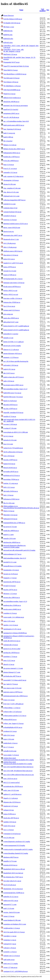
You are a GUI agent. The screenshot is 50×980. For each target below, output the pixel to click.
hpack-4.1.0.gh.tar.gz (10, 401)
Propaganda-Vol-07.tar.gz (11, 62)
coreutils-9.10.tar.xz (10, 216)
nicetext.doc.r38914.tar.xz (12, 597)
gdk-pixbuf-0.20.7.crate (11, 322)
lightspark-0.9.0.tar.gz (10, 519)
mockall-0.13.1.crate (10, 562)
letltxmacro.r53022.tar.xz (11, 499)
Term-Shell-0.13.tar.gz (11, 70)
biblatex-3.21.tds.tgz (10, 145)
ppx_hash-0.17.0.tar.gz (11, 684)
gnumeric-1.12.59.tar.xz (11, 357)
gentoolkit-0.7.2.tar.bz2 (11, 334)
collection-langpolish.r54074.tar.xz (14, 200)
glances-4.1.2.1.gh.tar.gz (11, 350)
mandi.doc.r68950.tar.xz (11, 531)
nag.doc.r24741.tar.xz (10, 590)
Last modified (43, 10)
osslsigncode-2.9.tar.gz (11, 645)
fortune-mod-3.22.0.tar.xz (12, 310)
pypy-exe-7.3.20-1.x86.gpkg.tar (13, 704)
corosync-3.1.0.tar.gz (10, 220)
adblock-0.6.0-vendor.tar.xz (12, 98)
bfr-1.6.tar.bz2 (8, 141)
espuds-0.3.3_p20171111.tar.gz (13, 263)
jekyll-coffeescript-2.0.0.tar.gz (13, 452)
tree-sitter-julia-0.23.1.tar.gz (12, 881)
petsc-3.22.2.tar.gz (9, 660)
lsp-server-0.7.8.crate (10, 527)
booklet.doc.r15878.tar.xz (12, 157)
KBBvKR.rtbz (8, 31)
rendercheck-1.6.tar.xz (11, 743)
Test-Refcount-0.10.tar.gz (11, 78)
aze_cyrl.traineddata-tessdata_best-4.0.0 (16, 121)
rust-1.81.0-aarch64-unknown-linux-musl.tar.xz (18, 767)
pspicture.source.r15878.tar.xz (13, 692)
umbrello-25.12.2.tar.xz (11, 897)
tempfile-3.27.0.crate (10, 861)
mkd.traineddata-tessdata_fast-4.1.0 (15, 558)
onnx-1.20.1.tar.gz (9, 621)
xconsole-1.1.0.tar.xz (10, 952)
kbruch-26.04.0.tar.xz (10, 468)
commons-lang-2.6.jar (10, 208)
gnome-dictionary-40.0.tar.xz (13, 353)
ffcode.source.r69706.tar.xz (12, 287)
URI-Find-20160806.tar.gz (12, 90)
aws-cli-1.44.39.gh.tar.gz (11, 117)
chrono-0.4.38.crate (10, 184)
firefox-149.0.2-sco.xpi (11, 294)
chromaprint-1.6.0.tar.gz (11, 180)
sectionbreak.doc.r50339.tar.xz (13, 786)
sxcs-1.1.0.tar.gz (9, 830)
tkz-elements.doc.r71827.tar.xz (13, 877)
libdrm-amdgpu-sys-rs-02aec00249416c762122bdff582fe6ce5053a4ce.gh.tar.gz (21, 507)
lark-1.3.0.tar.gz (8, 495)
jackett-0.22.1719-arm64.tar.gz (13, 448)
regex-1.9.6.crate (9, 739)
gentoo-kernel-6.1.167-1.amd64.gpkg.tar (16, 326)
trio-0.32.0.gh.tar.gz (10, 885)
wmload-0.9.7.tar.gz (10, 944)
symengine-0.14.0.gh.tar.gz (12, 834)
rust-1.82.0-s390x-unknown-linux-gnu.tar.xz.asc (19, 775)
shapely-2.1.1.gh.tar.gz (11, 798)
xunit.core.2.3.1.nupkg (11, 964)
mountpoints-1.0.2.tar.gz (11, 570)
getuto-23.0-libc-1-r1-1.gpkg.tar (14, 342)
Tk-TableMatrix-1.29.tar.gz (12, 86)
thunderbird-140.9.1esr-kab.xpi (13, 873)
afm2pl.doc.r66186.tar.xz (11, 102)
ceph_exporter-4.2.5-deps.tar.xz (13, 176)
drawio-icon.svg (9, 231)
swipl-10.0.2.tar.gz (9, 826)
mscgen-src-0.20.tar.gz (11, 574)
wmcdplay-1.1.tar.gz (10, 936)
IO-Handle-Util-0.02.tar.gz (12, 23)
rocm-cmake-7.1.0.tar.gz (11, 755)
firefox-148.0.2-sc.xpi (10, 291)
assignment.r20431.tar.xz (11, 113)
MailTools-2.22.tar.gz (10, 54)
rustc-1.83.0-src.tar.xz (10, 779)
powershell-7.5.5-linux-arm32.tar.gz (15, 680)
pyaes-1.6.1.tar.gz (9, 700)
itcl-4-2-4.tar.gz (8, 436)
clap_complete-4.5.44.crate (12, 188)
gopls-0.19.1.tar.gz (9, 369)
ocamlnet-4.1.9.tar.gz (10, 613)
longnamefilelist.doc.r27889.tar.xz (14, 523)
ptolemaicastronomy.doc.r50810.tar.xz (16, 696)
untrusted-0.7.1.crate (10, 904)
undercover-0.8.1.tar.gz (11, 901)
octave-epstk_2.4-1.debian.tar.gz (14, 617)
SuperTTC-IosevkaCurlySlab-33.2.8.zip (16, 66)
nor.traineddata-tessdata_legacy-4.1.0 (15, 601)
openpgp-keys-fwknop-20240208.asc (15, 633)
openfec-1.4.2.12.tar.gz (11, 625)
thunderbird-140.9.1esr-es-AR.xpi (14, 869)
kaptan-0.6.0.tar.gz (9, 464)
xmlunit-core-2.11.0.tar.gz (12, 956)
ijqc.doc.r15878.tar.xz (10, 409)
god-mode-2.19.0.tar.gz (11, 365)
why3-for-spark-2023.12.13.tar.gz (14, 932)
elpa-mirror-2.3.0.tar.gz (11, 255)
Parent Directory (9, 15)
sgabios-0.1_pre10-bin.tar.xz (12, 794)
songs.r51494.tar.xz (10, 814)
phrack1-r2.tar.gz (9, 664)
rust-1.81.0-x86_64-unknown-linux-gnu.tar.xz (18, 771)
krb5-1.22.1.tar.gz (9, 487)
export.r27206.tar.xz (10, 275)
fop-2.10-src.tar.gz (9, 306)
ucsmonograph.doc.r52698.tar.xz (14, 893)
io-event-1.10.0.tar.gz (10, 424)
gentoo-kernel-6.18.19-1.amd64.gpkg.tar (16, 330)
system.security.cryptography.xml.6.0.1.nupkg (18, 849)
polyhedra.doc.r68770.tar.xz (12, 676)
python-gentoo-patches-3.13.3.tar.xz (15, 716)
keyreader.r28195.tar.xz (11, 472)
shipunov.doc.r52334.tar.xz (12, 802)
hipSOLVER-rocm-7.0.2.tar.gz (13, 397)
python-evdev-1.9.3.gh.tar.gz (13, 712)
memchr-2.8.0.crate (10, 538)
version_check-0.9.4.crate (12, 912)
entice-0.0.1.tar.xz (9, 259)
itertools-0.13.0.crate (10, 440)
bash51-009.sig (8, 137)
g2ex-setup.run (8, 314)
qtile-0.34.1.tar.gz (9, 735)
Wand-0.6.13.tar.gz (9, 94)
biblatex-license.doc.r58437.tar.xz (14, 149)
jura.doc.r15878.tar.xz (10, 460)
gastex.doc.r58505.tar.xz (11, 318)
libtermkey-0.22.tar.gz (10, 515)
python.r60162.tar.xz (10, 720)
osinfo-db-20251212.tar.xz (12, 641)
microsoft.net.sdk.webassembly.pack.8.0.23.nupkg (19, 550)
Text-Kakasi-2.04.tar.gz (11, 82)
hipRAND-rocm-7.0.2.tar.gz (12, 393)
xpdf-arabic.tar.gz (9, 960)
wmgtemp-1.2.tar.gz (10, 940)
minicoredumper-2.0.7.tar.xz (12, 554)
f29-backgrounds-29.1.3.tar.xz (13, 279)
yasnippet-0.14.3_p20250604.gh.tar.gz (16, 971)
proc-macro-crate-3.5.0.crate (12, 688)
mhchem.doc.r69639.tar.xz (12, 542)
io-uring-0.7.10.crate (10, 428)
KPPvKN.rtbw (8, 43)
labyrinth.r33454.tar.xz (11, 491)
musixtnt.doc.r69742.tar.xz (12, 582)
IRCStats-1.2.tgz (9, 27)
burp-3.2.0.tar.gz (9, 165)
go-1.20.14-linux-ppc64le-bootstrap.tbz (16, 361)
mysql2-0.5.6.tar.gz (10, 586)
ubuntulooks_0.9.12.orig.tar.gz (13, 889)
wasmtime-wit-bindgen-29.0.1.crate (15, 924)
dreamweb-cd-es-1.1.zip (11, 239)
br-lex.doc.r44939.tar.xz (11, 161)
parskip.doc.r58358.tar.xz (11, 653)
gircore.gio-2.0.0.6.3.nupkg (12, 346)
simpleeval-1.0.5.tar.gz (11, 806)
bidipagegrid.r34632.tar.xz (12, 153)
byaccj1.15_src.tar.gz (10, 168)
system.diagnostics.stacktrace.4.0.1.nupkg (17, 842)
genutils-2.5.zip (8, 338)
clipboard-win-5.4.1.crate (11, 196)
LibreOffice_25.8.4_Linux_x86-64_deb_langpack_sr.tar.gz (14, 50)
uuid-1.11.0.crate (9, 908)
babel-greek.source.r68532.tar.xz (14, 125)
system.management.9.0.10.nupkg (14, 845)
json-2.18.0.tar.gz (9, 456)
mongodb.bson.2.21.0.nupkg (12, 566)
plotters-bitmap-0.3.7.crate (12, 672)
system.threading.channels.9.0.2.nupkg (16, 853)
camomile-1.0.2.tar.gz (10, 172)
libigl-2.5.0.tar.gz (9, 511)
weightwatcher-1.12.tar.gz (12, 928)
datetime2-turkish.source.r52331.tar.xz (16, 224)
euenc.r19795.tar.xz (10, 267)
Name (21, 10)
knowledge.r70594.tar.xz (11, 479)
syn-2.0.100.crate (9, 838)
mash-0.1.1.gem (9, 535)
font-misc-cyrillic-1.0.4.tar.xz (13, 298)
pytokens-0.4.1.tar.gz (10, 731)
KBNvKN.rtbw (8, 39)
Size (48, 10)
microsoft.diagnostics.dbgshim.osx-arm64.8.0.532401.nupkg (15, 546)
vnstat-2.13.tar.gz (9, 916)
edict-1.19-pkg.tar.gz (10, 247)
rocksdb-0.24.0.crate (10, 751)
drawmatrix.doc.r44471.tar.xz (13, 235)
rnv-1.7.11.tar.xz (9, 747)
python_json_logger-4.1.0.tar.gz (14, 723)
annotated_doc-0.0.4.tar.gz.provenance (16, 106)
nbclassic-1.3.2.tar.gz (10, 594)
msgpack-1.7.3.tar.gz (10, 578)
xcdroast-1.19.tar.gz (10, 948)
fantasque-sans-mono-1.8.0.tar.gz (14, 283)
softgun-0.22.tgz (9, 810)
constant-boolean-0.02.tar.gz (12, 212)
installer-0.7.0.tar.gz (10, 416)
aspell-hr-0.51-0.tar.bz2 (11, 109)
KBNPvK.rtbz (8, 35)
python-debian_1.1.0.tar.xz (12, 708)
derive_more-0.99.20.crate (12, 228)
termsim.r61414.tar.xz (10, 865)
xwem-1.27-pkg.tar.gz (10, 967)
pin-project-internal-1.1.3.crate (13, 668)
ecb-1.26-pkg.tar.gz (10, 243)
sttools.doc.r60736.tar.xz (11, 818)
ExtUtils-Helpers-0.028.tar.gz (13, 19)
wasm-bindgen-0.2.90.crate (12, 920)
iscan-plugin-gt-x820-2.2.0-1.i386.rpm (16, 432)
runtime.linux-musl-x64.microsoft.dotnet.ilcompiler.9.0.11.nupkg (18, 763)
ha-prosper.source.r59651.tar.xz (13, 385)
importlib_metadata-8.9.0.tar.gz (13, 413)
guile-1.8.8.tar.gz (9, 381)
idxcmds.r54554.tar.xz (11, 405)
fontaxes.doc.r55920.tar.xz (12, 302)
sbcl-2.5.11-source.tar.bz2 (12, 782)
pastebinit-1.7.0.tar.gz (10, 657)
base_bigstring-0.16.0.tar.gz (12, 129)
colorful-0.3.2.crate (10, 204)
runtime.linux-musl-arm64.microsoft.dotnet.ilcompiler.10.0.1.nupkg (19, 759)
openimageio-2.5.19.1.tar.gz (12, 629)
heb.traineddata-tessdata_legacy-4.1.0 (15, 389)
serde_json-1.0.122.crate (11, 790)
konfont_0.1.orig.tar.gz (11, 483)
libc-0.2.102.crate (9, 503)
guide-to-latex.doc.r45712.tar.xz (14, 377)
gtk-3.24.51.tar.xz (9, 373)
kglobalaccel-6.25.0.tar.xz (12, 475)
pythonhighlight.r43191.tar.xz (13, 727)
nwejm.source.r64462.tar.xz (12, 609)
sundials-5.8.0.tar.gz (10, 822)
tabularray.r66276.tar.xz (11, 857)
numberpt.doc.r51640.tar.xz (12, 605)
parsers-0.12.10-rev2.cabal (12, 649)
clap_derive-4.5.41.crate (11, 192)
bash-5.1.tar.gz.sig (9, 133)
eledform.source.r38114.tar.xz (13, 251)
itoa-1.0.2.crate (8, 444)
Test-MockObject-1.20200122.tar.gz (15, 74)
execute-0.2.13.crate (10, 271)
